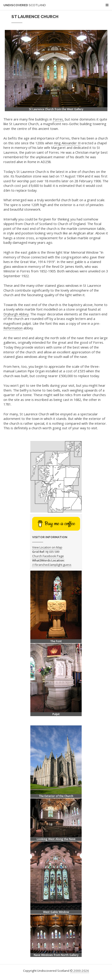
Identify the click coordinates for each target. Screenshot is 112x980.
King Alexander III (67, 143)
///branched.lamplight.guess (52, 565)
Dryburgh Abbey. (16, 314)
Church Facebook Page (48, 556)
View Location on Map (47, 547)
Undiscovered (25, 5)
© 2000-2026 (79, 971)
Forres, (58, 119)
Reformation (13, 328)
